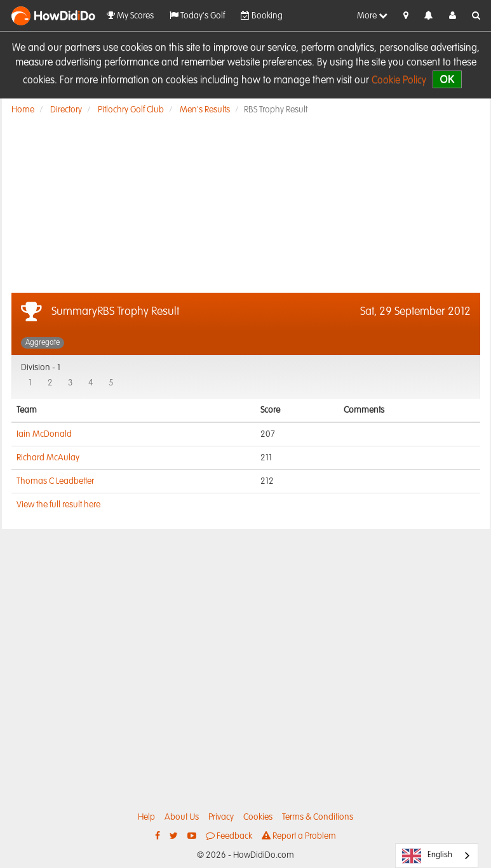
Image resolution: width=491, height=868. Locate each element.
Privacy (221, 817)
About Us (182, 817)
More (372, 16)
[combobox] (437, 856)
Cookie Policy (399, 81)
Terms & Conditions (318, 817)
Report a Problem (299, 836)
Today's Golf (197, 16)
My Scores (130, 16)
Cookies (258, 817)
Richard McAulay (48, 458)
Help (146, 817)
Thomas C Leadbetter (55, 481)
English (427, 856)
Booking (262, 16)
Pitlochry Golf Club (131, 110)
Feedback (229, 836)
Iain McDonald (44, 434)
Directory (66, 110)
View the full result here (58, 505)
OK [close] (447, 79)
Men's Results (205, 110)
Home (23, 110)
